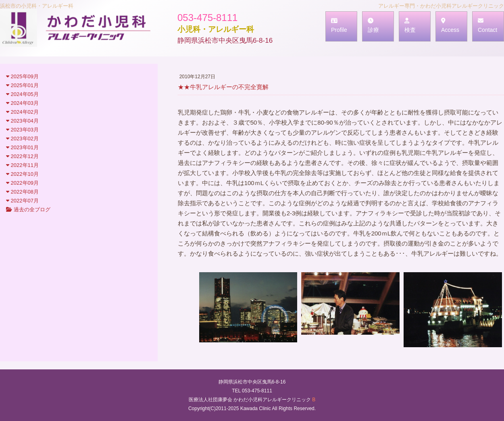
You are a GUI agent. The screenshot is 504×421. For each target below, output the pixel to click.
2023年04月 (22, 121)
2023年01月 (22, 147)
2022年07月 (22, 201)
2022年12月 (22, 156)
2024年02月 (22, 112)
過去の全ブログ (28, 209)
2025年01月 (22, 85)
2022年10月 (22, 174)
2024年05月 (22, 94)
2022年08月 (22, 192)
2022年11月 (22, 165)
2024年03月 (22, 103)
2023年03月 (22, 130)
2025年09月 (22, 76)
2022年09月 (22, 183)
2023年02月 (22, 139)
